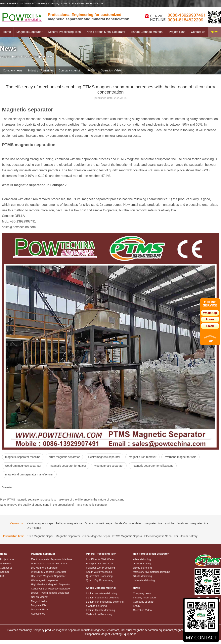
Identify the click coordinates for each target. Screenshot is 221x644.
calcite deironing (142, 568)
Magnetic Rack (40, 609)
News (214, 32)
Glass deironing (142, 563)
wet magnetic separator (109, 466)
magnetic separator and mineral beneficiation (89, 17)
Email (210, 326)
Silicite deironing (142, 576)
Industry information (41, 70)
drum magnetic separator (64, 457)
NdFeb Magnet (40, 597)
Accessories (38, 614)
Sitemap (5, 572)
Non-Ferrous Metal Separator (106, 32)
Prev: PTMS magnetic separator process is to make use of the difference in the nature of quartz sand (62, 500)
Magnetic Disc (39, 605)
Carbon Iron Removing (99, 614)
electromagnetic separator (104, 457)
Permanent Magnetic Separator (49, 563)
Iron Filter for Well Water (100, 559)
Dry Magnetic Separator (45, 568)
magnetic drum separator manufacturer (29, 474)
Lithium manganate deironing (103, 598)
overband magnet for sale (180, 457)
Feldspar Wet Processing (100, 568)
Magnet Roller (39, 601)
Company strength (70, 70)
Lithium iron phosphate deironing (105, 602)
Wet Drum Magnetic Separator (48, 572)
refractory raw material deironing (152, 572)
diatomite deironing (144, 580)
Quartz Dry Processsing (100, 580)
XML (3, 576)
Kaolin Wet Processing (99, 572)
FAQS (91, 70)
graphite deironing (96, 606)
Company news (13, 70)
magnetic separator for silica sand (153, 466)
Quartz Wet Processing (99, 576)
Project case (177, 32)
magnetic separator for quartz (68, 466)
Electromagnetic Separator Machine (52, 559)
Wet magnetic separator (45, 580)
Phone (210, 319)
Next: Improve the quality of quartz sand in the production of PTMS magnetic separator (53, 505)
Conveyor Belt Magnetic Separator (51, 589)
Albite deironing (142, 559)
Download (6, 563)
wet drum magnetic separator (23, 466)
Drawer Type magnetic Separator (50, 593)
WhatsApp (210, 313)
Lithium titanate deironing (100, 610)
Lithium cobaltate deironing (101, 593)
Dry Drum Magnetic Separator (48, 576)
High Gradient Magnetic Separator (51, 584)
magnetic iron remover (142, 457)
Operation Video (111, 70)
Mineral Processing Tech (64, 32)
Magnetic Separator (30, 32)
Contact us (198, 32)
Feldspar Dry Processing (100, 563)
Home (7, 32)
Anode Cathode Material (147, 32)
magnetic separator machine (23, 457)
